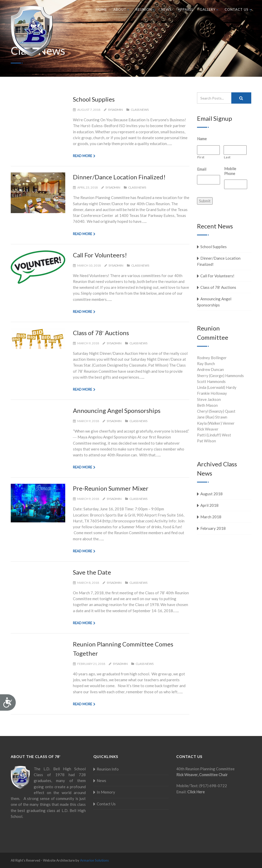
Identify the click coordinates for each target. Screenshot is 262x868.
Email (202, 169)
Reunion (145, 9)
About (121, 9)
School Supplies (94, 99)
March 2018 (211, 517)
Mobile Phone (230, 171)
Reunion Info (108, 769)
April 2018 (209, 505)
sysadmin (115, 110)
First (201, 157)
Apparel (186, 9)
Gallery (209, 9)
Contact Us (238, 9)
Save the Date (92, 572)
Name (202, 139)
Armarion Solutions (94, 860)
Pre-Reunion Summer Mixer (111, 488)
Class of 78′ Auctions (101, 333)
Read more (83, 156)
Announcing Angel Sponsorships (117, 410)
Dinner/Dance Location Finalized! (119, 177)
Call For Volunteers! (100, 255)
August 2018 (211, 494)
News (166, 9)
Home (101, 9)
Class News (140, 110)
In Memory (106, 792)
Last (227, 157)
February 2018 (213, 528)
